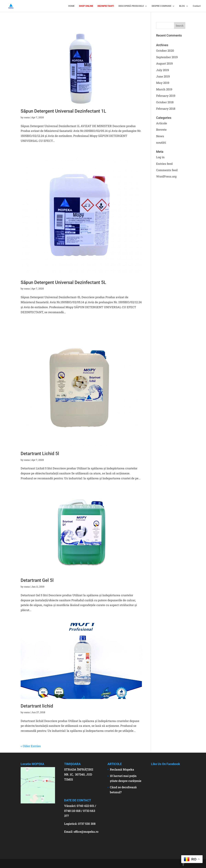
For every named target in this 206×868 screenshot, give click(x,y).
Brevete (161, 130)
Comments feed (167, 170)
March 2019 (164, 89)
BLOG (182, 6)
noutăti (161, 142)
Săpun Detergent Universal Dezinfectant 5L (63, 282)
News (160, 136)
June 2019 (163, 76)
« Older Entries (31, 746)
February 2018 (166, 109)
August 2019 (164, 63)
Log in (160, 157)
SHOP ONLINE (86, 6)
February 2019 (166, 96)
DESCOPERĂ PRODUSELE (131, 6)
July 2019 (163, 70)
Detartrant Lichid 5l (40, 454)
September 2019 (167, 57)
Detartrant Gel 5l (37, 580)
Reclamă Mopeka (122, 769)
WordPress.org (166, 176)
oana (27, 117)
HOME (71, 6)
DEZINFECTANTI (106, 6)
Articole (162, 123)
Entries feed (164, 164)
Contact (197, 6)
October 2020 (165, 51)
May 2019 (163, 83)
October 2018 (165, 102)
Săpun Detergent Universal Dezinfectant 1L (63, 111)
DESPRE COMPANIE (161, 6)
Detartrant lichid (37, 706)
